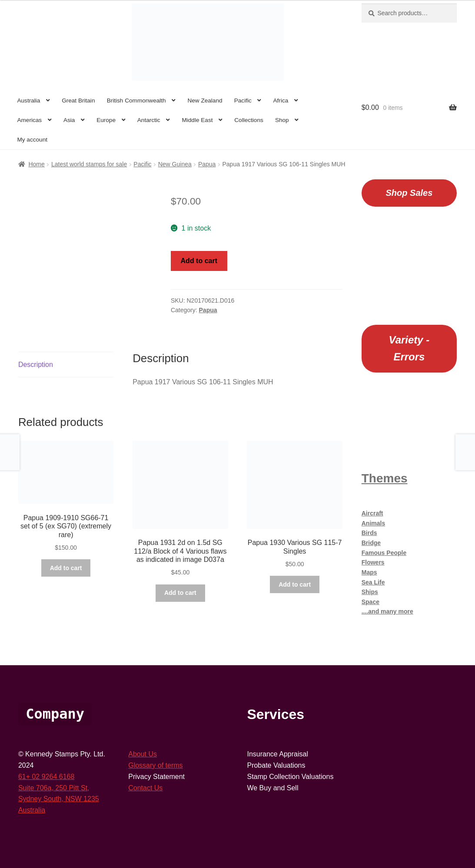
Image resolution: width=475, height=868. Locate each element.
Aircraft (372, 513)
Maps (369, 572)
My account (32, 140)
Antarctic (149, 120)
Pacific (243, 101)
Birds (369, 533)
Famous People (384, 553)
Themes (385, 478)
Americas (29, 120)
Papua (207, 164)
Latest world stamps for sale (89, 164)
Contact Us (145, 788)
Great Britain (78, 101)
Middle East (197, 120)
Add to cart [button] (66, 568)
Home (36, 164)
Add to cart (199, 261)
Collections (249, 120)
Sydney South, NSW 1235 (59, 799)
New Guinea (175, 164)
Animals (373, 523)
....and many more (387, 611)
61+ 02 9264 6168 (46, 777)
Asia (69, 120)
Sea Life (373, 582)
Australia (28, 101)
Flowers (373, 562)
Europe (106, 120)
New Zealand (205, 101)
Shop (282, 120)
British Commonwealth (136, 101)
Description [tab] (36, 365)
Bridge (371, 543)
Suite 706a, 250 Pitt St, (54, 788)
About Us (143, 754)
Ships (370, 592)
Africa (281, 101)
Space (370, 602)
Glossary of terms (155, 765)
